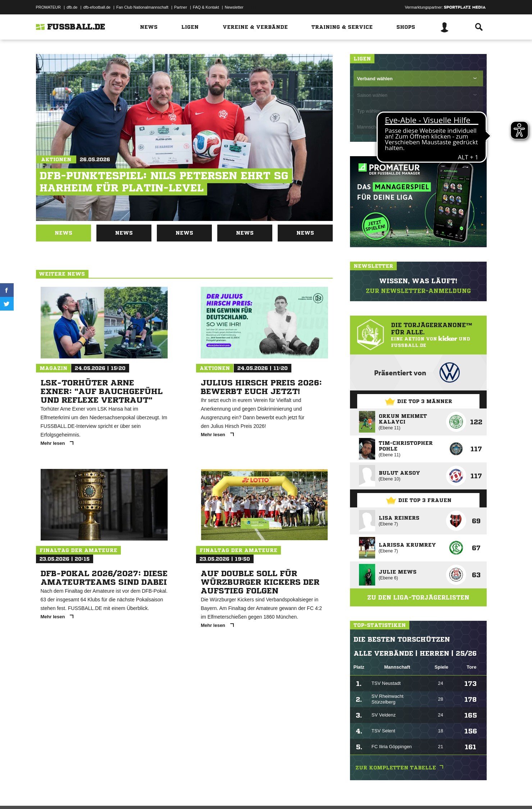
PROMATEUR (48, 7)
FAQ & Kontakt (206, 7)
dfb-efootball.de (97, 7)
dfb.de (72, 7)
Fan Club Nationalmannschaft (142, 7)
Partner (181, 7)
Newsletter (234, 7)
